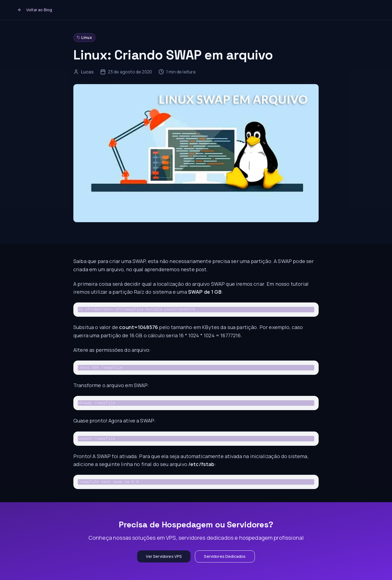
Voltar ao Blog (35, 10)
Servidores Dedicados (225, 556)
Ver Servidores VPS (164, 556)
